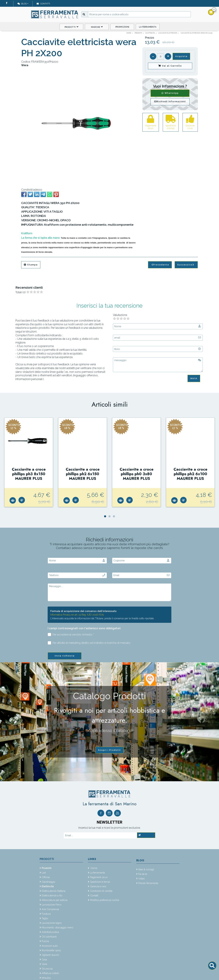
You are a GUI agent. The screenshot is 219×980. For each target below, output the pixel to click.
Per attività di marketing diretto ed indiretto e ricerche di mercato (89, 643)
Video (141, 879)
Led (44, 873)
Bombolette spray (51, 950)
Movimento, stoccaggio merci (57, 927)
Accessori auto (50, 946)
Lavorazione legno (52, 923)
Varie (44, 964)
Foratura (46, 914)
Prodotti (71, 27)
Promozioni (122, 27)
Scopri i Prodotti (109, 750)
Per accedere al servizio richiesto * (71, 635)
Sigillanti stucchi (50, 955)
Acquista (181, 56)
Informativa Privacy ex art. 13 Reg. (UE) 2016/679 (77, 615)
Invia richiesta (65, 656)
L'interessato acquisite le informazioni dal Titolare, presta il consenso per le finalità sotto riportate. (102, 618)
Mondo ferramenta (148, 883)
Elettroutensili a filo (52, 895)
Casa (44, 959)
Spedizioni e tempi (100, 882)
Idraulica (46, 978)
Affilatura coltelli (50, 973)
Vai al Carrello (170, 66)
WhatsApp (170, 93)
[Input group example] (139, 14)
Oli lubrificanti (49, 937)
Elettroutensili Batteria (54, 891)
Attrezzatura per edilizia (55, 900)
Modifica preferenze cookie (105, 900)
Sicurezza (47, 969)
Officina (46, 877)
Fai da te (143, 874)
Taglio (45, 918)
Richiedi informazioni (170, 101)
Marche (97, 27)
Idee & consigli (146, 869)
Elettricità (48, 886)
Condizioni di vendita (101, 891)
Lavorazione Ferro (52, 905)
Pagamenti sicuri (99, 877)
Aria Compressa (50, 909)
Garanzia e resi (98, 886)
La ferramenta (148, 27)
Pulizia (45, 941)
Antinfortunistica (50, 932)
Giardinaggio (48, 882)
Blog (22, 4)
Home (94, 868)
